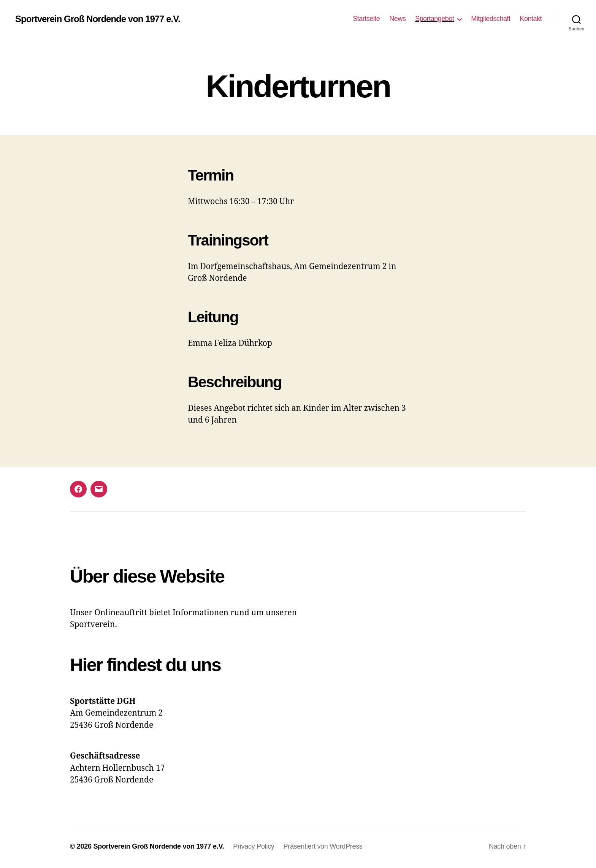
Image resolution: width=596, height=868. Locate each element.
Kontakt (531, 19)
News (397, 19)
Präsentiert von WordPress (323, 846)
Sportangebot (434, 19)
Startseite (366, 19)
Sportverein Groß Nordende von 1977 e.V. (98, 19)
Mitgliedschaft (491, 19)
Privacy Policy (254, 846)
